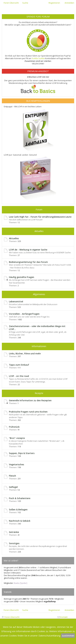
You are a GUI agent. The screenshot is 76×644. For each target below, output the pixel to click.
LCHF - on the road (19, 376)
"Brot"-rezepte (17, 438)
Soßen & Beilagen (18, 510)
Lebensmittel (16, 301)
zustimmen (68, 636)
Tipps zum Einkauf (19, 365)
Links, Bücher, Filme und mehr (25, 353)
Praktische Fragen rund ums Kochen (28, 412)
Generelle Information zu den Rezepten (30, 400)
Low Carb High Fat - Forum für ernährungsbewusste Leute (40, 217)
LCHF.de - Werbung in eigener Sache (28, 250)
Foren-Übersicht (12, 617)
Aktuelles (39, 231)
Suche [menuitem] (25, 3)
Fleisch (12, 476)
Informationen (39, 346)
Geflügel (13, 487)
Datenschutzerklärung (49, 636)
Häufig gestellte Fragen (22, 277)
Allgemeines (39, 294)
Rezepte (39, 393)
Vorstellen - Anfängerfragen (24, 314)
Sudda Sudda (38, 58)
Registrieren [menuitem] (54, 3)
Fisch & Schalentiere (20, 498)
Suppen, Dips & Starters (22, 453)
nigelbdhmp (50, 601)
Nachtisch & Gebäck (20, 521)
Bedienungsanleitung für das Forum (28, 262)
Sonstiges (14, 543)
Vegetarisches (16, 464)
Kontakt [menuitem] (64, 617)
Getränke (14, 532)
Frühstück (14, 427)
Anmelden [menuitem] (69, 3)
